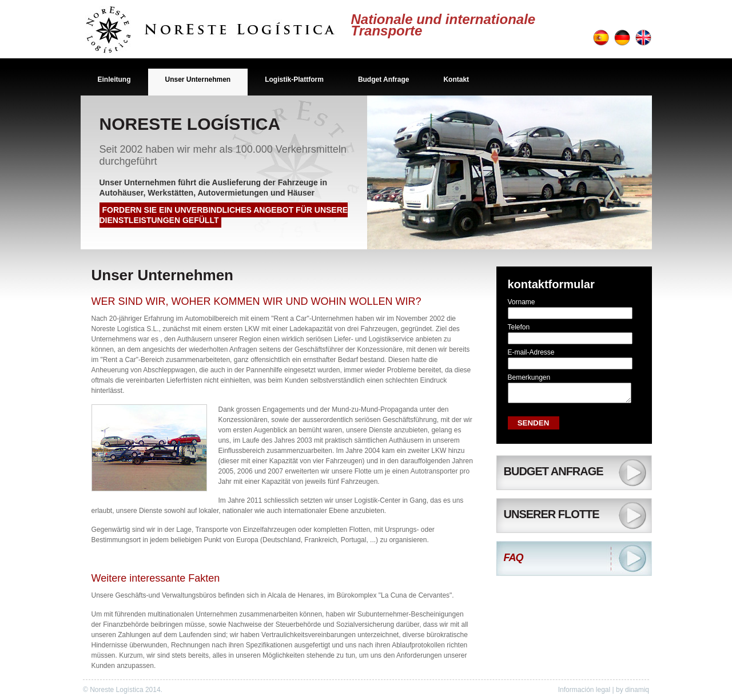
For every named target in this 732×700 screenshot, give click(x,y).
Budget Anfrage (384, 79)
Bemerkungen (529, 377)
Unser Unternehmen (198, 79)
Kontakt (456, 79)
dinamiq (637, 690)
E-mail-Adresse (531, 352)
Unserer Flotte (552, 518)
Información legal (584, 690)
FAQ (514, 561)
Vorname (522, 302)
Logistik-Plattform (294, 79)
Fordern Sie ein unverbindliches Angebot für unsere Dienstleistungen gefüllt (224, 215)
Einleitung (114, 79)
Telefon (519, 327)
